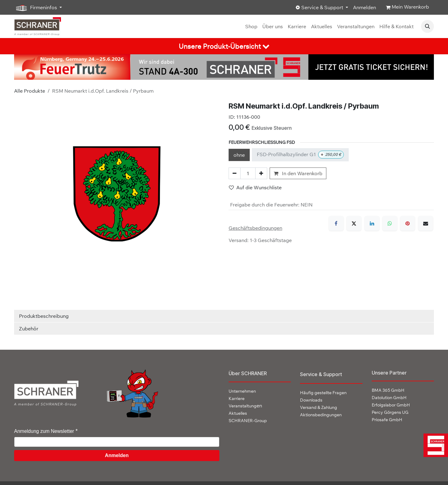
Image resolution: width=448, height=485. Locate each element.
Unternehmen (242, 391)
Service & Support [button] (320, 7)
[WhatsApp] (390, 223)
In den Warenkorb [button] (298, 173)
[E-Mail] (426, 223)
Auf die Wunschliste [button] (255, 187)
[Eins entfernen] (235, 173)
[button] (427, 26)
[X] (354, 223)
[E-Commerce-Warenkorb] (407, 7)
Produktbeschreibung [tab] (44, 316)
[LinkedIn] (372, 223)
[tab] (224, 46)
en (245, 406)
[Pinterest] (408, 223)
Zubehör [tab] (29, 329)
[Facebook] (336, 223)
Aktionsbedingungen (321, 415)
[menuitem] (251, 26)
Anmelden (364, 7)
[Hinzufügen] (261, 173)
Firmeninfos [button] (36, 8)
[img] (435, 445)
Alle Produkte (30, 91)
